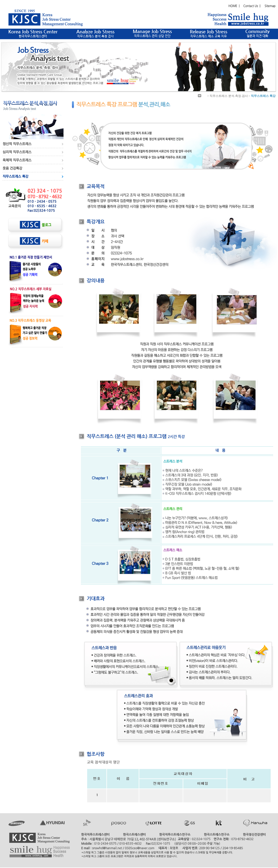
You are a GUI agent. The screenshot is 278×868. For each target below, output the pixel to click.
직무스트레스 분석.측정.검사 (229, 96)
